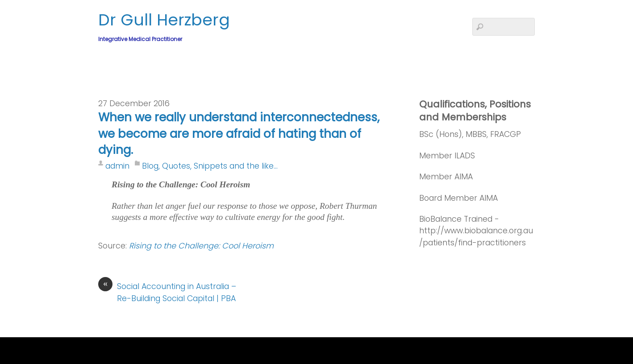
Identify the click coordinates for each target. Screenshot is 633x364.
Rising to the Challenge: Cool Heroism (201, 246)
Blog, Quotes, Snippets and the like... (210, 166)
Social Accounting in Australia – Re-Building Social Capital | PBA (167, 292)
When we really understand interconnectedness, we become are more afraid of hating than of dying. (239, 134)
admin (117, 166)
